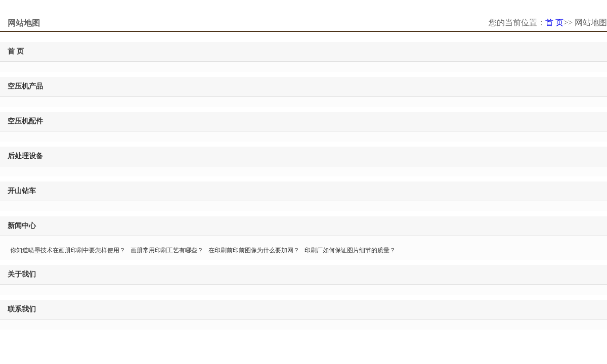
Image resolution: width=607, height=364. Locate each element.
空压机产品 (25, 86)
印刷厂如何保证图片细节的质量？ (350, 250)
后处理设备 (25, 156)
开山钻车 (22, 191)
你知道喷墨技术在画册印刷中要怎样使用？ (68, 250)
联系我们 (22, 309)
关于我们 (22, 274)
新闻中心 (22, 226)
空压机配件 (25, 121)
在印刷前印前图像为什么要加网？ (254, 250)
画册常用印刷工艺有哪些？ (167, 250)
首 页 (554, 22)
